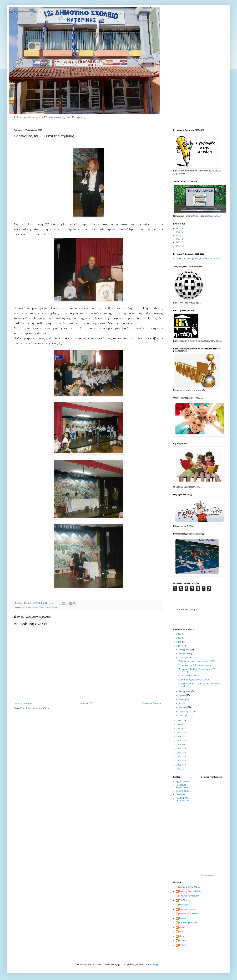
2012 (179, 761)
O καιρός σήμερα (208, 875)
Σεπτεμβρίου (185, 691)
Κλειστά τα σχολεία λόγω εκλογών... (195, 680)
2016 (179, 745)
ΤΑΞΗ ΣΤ (180, 246)
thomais (183, 945)
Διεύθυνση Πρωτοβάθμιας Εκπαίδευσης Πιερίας (198, 259)
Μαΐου (182, 699)
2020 (179, 729)
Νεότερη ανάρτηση (23, 703)
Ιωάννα (183, 918)
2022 (179, 721)
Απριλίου (183, 703)
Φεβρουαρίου (185, 711)
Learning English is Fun (190, 891)
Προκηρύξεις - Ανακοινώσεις (182, 786)
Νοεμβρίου (184, 654)
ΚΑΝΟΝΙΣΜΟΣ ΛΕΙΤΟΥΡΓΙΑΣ (183, 799)
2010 (179, 769)
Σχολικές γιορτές (51, 607)
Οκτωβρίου (184, 658)
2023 (179, 646)
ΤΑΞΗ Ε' (180, 242)
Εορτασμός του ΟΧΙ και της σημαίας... (196, 665)
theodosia (184, 941)
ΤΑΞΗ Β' (180, 232)
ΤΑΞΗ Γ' (180, 235)
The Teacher (185, 900)
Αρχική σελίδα (87, 703)
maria (182, 932)
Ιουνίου (183, 695)
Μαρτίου (183, 707)
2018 (179, 737)
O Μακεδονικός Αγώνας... (190, 676)
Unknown (184, 905)
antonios (183, 927)
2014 (179, 753)
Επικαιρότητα (38, 607)
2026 (179, 634)
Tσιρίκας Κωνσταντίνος (190, 896)
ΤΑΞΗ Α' (180, 228)
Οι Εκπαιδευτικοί (183, 791)
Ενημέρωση (27, 607)
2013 (179, 757)
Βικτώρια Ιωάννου (187, 909)
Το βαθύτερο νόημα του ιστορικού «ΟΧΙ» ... (198, 661)
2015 (179, 749)
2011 (179, 765)
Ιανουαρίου (184, 715)
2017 (179, 741)
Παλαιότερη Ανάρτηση (152, 703)
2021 (179, 725)
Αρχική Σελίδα (182, 782)
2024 (179, 642)
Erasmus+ (180, 794)
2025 (179, 638)
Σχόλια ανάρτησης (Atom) (38, 708)
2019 (179, 733)
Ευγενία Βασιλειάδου (189, 914)
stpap (182, 936)
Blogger (156, 965)
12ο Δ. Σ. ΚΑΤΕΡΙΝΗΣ (189, 887)
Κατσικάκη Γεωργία (188, 923)
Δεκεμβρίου (185, 650)
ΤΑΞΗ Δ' (180, 239)
